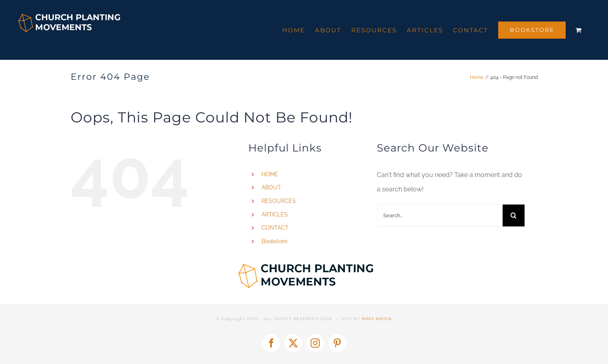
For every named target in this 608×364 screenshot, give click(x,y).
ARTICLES (275, 214)
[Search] (514, 215)
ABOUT (271, 187)
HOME (270, 174)
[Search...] (440, 215)
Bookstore (274, 241)
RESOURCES (279, 201)
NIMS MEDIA (377, 319)
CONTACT (275, 228)
